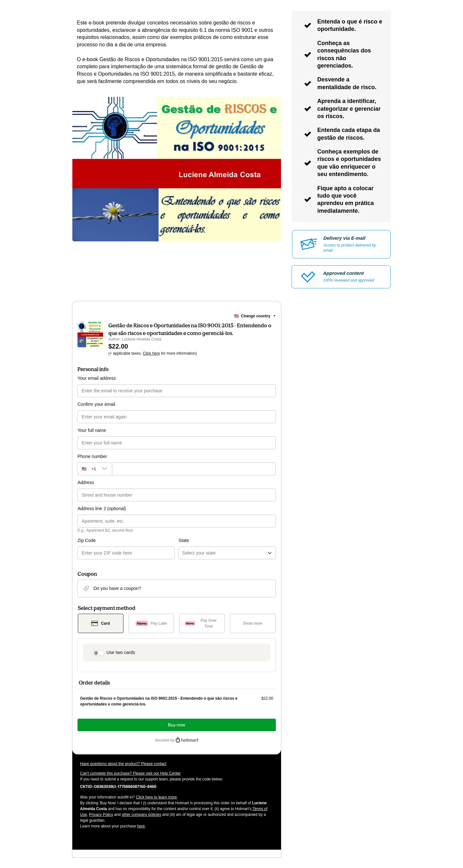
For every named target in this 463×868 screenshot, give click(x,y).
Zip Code (87, 540)
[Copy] (118, 786)
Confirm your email (96, 404)
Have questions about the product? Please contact (123, 764)
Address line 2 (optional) (102, 509)
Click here (151, 353)
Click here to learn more (156, 797)
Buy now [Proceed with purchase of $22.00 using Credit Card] (177, 725)
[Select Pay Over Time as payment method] (202, 623)
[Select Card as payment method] (101, 623)
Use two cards (121, 652)
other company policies (141, 815)
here (141, 826)
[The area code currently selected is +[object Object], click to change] (95, 469)
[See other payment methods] (253, 623)
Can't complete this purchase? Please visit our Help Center (130, 773)
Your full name (92, 430)
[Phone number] (194, 469)
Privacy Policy (101, 815)
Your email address (97, 378)
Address (86, 482)
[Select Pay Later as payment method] (151, 623)
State (184, 540)
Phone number (92, 456)
